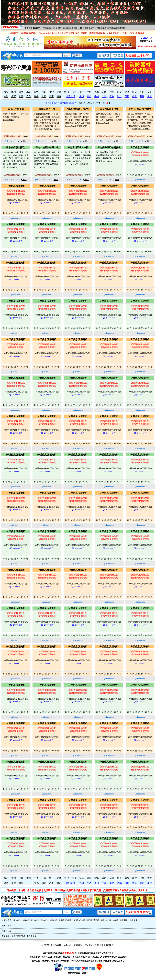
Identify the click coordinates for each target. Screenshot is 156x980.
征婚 (142, 92)
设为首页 (110, 945)
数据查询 (78, 945)
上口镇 (75, 920)
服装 (150, 96)
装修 (127, 92)
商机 (36, 96)
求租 (14, 92)
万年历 (149, 41)
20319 (56, 175)
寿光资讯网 (32, 936)
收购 (44, 92)
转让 (51, 92)
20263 (118, 175)
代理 (21, 96)
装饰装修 (67, 28)
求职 (67, 92)
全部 (66, 56)
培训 (89, 92)
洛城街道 (44, 920)
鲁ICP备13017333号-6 (114, 961)
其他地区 (123, 920)
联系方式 (67, 945)
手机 (97, 96)
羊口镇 (108, 920)
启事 (51, 96)
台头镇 (115, 920)
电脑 (104, 96)
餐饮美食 (85, 28)
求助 (44, 96)
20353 (118, 136)
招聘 (74, 92)
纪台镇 (82, 920)
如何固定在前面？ (68, 103)
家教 (97, 92)
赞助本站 (89, 945)
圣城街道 (17, 920)
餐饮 (142, 96)
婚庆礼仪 (94, 28)
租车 (134, 96)
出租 (21, 92)
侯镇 (102, 920)
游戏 (119, 96)
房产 (89, 96)
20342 (149, 136)
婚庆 (134, 92)
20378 (87, 136)
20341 (25, 175)
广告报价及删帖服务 (117, 28)
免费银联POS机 (18, 936)
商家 (59, 96)
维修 (119, 92)
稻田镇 (89, 920)
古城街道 (53, 920)
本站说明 (57, 945)
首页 (6, 92)
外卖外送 (76, 28)
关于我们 (46, 945)
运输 (112, 92)
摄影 (14, 96)
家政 (104, 92)
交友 (150, 92)
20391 (56, 136)
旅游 (6, 96)
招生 (82, 92)
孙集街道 (35, 920)
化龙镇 (61, 920)
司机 (127, 96)
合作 (29, 96)
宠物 (112, 96)
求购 (29, 92)
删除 (24, 141)
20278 (87, 175)
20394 (25, 136)
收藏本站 (99, 945)
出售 (36, 92)
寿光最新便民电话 (32, 28)
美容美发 (103, 28)
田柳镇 (68, 920)
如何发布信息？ (52, 103)
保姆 (82, 96)
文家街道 (26, 920)
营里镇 (96, 920)
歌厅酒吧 (57, 28)
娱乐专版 (70, 96)
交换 (59, 92)
